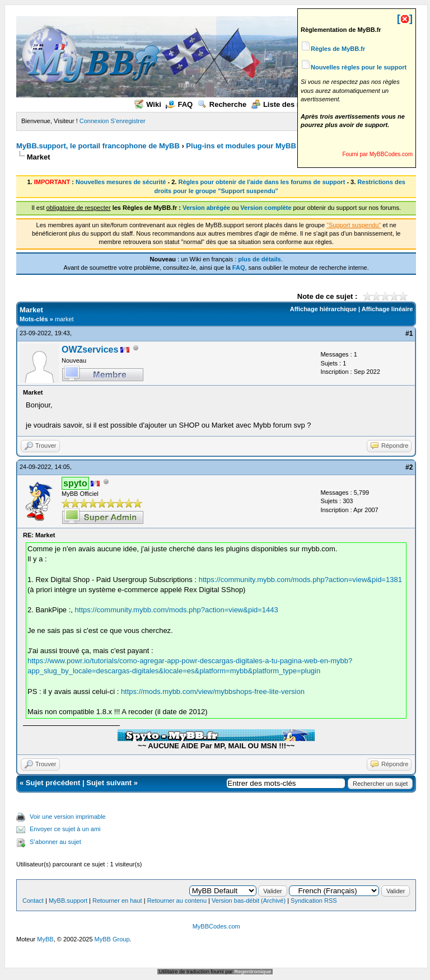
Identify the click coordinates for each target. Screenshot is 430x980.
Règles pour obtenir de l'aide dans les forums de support (261, 182)
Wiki (148, 104)
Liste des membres (290, 104)
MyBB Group (112, 939)
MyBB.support (68, 901)
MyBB (45, 939)
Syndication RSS (314, 901)
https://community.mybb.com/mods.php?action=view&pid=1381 (300, 580)
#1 (409, 334)
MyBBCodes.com (216, 926)
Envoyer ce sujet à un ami (65, 829)
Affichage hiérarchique (323, 309)
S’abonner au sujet (55, 842)
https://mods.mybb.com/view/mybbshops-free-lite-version (213, 691)
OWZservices (90, 350)
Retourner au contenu (177, 901)
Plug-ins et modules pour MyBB (241, 146)
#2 (409, 467)
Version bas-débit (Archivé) (249, 901)
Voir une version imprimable (68, 817)
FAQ (179, 104)
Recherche (222, 104)
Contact (33, 901)
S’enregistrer (128, 121)
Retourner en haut (117, 901)
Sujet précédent (53, 783)
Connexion (94, 121)
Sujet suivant (109, 783)
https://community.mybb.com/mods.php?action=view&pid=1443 (177, 610)
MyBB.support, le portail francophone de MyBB (98, 146)
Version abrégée (206, 208)
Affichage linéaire (387, 309)
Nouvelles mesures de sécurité (121, 182)
